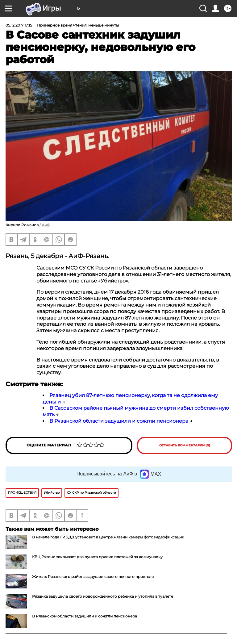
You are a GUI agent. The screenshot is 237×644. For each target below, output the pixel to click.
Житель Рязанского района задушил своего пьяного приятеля (93, 577)
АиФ (46, 225)
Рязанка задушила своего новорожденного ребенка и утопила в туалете (103, 596)
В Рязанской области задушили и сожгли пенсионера (119, 421)
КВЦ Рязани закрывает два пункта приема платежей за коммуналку (97, 557)
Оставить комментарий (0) (185, 445)
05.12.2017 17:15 (19, 25)
